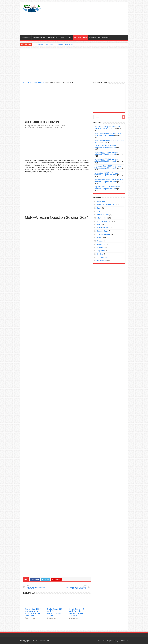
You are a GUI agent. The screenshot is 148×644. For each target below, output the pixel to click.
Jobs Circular (52, 38)
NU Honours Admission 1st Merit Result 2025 (109, 141)
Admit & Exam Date (39, 38)
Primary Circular (103, 228)
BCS (98, 211)
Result (62, 38)
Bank (99, 208)
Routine (69, 38)
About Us (105, 641)
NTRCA (99, 225)
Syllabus (100, 254)
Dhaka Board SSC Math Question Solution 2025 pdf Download (54, 612)
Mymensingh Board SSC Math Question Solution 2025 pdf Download (109, 181)
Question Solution (80, 38)
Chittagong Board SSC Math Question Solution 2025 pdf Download (108, 167)
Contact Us (124, 641)
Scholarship (101, 244)
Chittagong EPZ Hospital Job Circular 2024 (37, 587)
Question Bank (102, 231)
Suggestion (101, 251)
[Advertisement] (89, 19)
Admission (26, 38)
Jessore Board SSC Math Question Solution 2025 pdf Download (107, 174)
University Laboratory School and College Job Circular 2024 (76, 587)
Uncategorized (102, 257)
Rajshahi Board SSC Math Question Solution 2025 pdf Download (107, 188)
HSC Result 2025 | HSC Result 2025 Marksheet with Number (53, 44)
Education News (104, 38)
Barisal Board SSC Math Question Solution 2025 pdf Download (33, 612)
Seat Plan (92, 38)
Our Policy (114, 641)
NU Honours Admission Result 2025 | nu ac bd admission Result (108, 134)
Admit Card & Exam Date (106, 205)
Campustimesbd (32, 126)
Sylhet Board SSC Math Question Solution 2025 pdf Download (76, 612)
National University (104, 221)
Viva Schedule (102, 261)
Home (26, 82)
